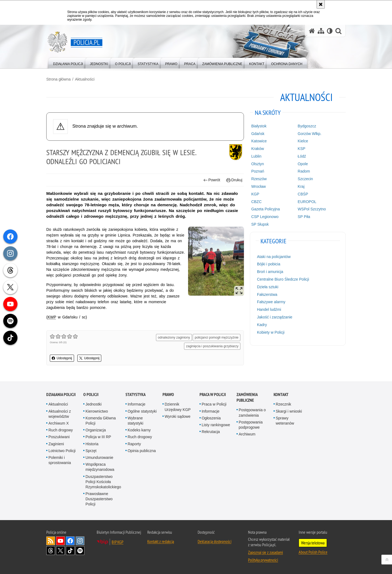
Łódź (302, 156)
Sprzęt (91, 451)
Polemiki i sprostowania (60, 460)
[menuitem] (68, 63)
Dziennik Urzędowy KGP (178, 407)
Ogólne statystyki (142, 411)
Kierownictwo (97, 411)
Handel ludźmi (269, 309)
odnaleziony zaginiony (174, 337)
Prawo (168, 395)
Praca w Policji (213, 395)
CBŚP (303, 194)
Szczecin (305, 179)
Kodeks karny (139, 430)
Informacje (137, 404)
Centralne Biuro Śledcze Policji (283, 279)
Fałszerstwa (267, 294)
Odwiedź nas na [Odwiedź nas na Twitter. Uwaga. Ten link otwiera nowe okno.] (60, 551)
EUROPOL (307, 202)
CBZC (256, 202)
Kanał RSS (51, 541)
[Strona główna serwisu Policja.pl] (312, 31)
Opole (303, 164)
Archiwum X (59, 423)
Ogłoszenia (211, 418)
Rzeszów (259, 179)
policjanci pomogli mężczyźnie (217, 337)
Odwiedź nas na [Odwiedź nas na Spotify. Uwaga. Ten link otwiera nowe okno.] (80, 551)
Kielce (303, 141)
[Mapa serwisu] (321, 31)
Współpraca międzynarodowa (100, 467)
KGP (255, 194)
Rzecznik (284, 404)
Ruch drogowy (61, 430)
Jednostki (94, 404)
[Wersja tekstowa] (330, 31)
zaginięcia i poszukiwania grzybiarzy (212, 346)
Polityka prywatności (263, 560)
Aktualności (85, 79)
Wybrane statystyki (136, 421)
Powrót (212, 180)
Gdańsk (258, 134)
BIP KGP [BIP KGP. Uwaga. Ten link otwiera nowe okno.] (117, 542)
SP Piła (304, 217)
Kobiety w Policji (271, 332)
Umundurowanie (99, 458)
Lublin (256, 156)
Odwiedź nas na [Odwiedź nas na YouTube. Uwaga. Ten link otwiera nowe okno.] (60, 541)
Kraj (301, 186)
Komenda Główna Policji (101, 421)
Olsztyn (258, 164)
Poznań (258, 171)
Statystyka (136, 395)
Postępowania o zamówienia (252, 412)
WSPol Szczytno (312, 209)
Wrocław (258, 186)
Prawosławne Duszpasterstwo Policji (99, 499)
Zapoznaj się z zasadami (265, 552)
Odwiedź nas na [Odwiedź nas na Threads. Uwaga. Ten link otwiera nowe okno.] (51, 551)
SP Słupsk (260, 224)
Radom (304, 171)
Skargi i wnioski (289, 411)
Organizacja (96, 430)
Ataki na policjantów (274, 257)
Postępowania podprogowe (251, 425)
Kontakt (281, 395)
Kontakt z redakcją (161, 541)
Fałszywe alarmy (271, 302)
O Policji (91, 395)
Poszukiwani (59, 437)
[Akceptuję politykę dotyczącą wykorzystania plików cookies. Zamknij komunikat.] (321, 4)
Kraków (258, 149)
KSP (302, 149)
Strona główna (59, 79)
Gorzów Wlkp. (310, 134)
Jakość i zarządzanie (275, 317)
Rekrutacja (211, 432)
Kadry (262, 325)
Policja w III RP (98, 437)
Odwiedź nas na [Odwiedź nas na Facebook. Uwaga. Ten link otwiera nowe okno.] (70, 541)
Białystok (259, 126)
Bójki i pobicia (269, 264)
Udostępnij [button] (62, 358)
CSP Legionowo (265, 217)
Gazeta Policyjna (266, 209)
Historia (92, 444)
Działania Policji (61, 395)
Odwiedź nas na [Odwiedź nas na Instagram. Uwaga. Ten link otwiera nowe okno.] (80, 541)
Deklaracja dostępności (215, 541)
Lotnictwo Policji (62, 451)
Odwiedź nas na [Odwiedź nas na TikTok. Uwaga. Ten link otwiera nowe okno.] (70, 551)
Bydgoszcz (307, 126)
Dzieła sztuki (268, 287)
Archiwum (247, 434)
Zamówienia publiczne (247, 397)
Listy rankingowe (216, 425)
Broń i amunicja (270, 272)
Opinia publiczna (142, 451)
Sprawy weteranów (285, 421)
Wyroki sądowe (178, 416)
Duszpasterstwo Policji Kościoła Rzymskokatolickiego (103, 482)
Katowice (259, 141)
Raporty (134, 444)
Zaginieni (56, 444)
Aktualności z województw (60, 414)
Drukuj (234, 180)
